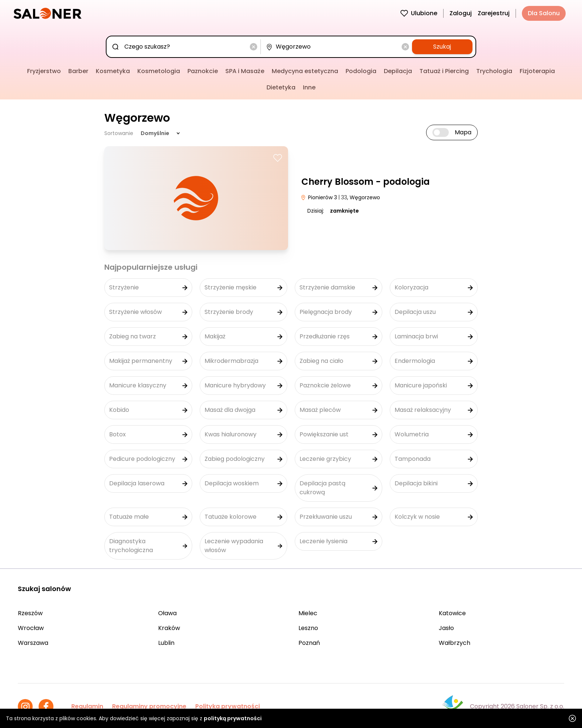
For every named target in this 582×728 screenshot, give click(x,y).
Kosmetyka (113, 71)
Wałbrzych (455, 643)
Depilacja (398, 71)
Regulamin (87, 706)
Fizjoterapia (537, 71)
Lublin (166, 643)
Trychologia (494, 71)
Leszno (308, 628)
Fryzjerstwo (44, 71)
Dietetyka (281, 87)
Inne (309, 87)
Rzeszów (30, 613)
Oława (167, 613)
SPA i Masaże (245, 71)
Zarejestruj (494, 13)
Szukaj (442, 47)
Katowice (452, 613)
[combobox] (185, 47)
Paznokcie (203, 71)
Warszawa (33, 643)
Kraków (169, 628)
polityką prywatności (233, 718)
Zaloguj (461, 13)
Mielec (308, 613)
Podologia (361, 71)
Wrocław (31, 628)
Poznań (309, 643)
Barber (78, 71)
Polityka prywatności (228, 706)
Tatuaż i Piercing (444, 71)
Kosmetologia (159, 71)
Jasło (446, 628)
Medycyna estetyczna (305, 71)
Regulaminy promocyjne (149, 706)
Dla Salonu (544, 13)
